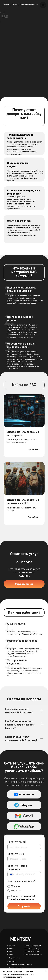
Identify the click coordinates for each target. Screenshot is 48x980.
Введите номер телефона (17, 868)
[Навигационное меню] (43, 5)
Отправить (24, 906)
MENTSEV (20, 939)
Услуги (15, 4)
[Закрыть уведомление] (46, 970)
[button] (24, 584)
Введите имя (16, 854)
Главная (7, 4)
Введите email (17, 842)
